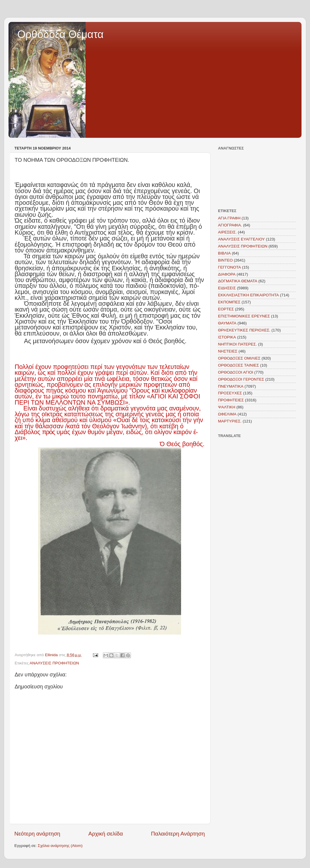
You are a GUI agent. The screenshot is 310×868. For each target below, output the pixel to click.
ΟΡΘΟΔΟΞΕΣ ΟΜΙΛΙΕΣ (239, 358)
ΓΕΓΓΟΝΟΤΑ (229, 267)
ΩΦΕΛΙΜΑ (227, 414)
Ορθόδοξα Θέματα (61, 34)
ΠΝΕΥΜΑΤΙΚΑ (231, 386)
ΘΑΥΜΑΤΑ (227, 323)
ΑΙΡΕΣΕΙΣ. (227, 232)
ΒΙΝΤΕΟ (225, 260)
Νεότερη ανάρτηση (37, 834)
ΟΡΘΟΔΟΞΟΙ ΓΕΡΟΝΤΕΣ (241, 379)
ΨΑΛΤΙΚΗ (227, 407)
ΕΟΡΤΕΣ (226, 309)
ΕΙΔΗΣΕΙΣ (227, 288)
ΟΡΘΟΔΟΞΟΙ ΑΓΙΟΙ (236, 372)
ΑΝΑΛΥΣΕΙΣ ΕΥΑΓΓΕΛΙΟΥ (241, 239)
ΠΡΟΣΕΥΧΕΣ (230, 393)
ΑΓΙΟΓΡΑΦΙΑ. (230, 225)
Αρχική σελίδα (106, 834)
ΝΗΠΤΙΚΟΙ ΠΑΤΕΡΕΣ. (237, 344)
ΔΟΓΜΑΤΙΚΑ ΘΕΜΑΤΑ (238, 281)
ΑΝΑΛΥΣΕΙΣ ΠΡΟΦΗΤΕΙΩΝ (54, 663)
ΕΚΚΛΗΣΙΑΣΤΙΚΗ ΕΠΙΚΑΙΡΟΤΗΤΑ (248, 295)
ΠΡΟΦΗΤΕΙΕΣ (231, 400)
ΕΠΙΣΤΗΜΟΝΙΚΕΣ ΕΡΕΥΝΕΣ (244, 316)
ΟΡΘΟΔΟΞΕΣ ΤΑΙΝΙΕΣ (239, 365)
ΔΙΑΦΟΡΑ (227, 274)
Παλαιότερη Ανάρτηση (178, 834)
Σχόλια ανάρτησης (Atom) (60, 846)
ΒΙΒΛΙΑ (224, 253)
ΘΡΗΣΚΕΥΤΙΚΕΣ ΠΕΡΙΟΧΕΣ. (244, 330)
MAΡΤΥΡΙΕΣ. (230, 421)
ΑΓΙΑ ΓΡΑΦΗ (229, 218)
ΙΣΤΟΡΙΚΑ (227, 337)
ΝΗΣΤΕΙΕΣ (228, 351)
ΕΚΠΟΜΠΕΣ (229, 302)
